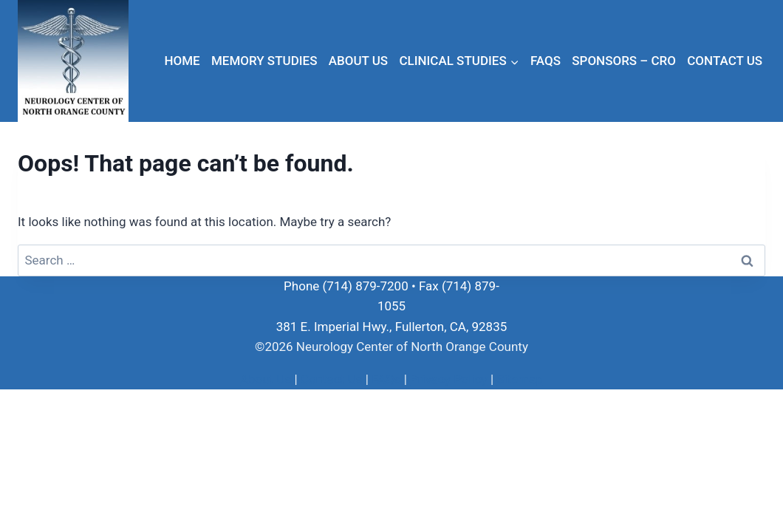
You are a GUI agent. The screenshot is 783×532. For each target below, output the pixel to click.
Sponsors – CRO (624, 61)
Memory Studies (264, 61)
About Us (358, 61)
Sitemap (520, 379)
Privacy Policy (449, 379)
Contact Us (725, 61)
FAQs (546, 61)
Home (182, 61)
